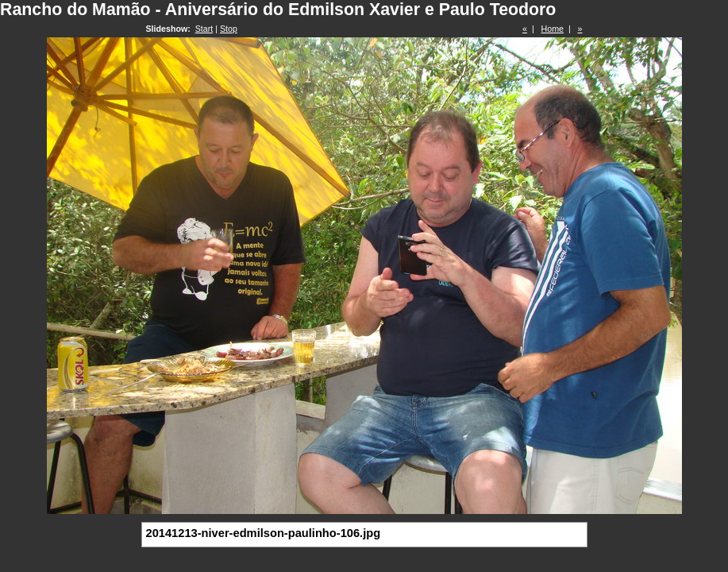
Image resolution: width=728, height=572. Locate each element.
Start (204, 29)
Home (553, 29)
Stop (229, 29)
